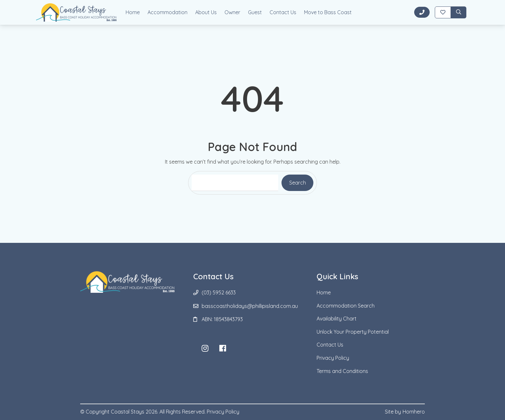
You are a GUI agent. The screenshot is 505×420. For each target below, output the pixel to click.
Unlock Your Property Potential (353, 332)
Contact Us (283, 12)
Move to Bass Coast (328, 12)
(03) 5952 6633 (219, 292)
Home (133, 12)
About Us (206, 12)
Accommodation (167, 12)
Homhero (414, 412)
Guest (255, 12)
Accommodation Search (346, 306)
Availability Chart (337, 319)
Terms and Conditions (342, 371)
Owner (232, 12)
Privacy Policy (333, 358)
